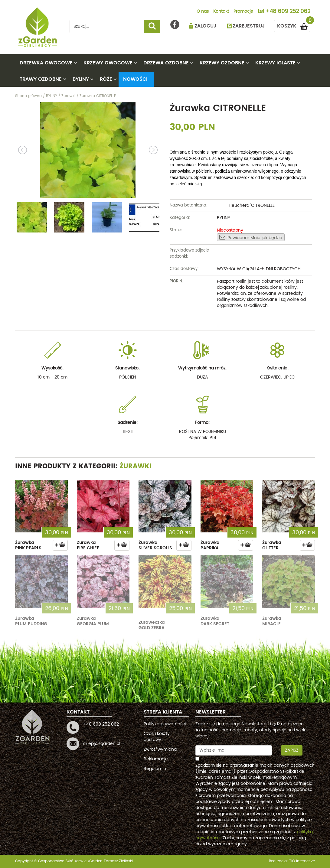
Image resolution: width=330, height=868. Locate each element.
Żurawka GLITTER (272, 545)
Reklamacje (156, 759)
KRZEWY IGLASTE (275, 63)
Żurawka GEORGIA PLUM (93, 621)
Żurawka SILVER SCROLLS (155, 545)
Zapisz (292, 750)
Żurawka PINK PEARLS (28, 545)
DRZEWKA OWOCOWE (46, 63)
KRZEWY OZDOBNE (222, 63)
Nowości (135, 79)
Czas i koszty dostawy (157, 737)
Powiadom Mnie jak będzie (251, 238)
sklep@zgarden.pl (102, 744)
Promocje (243, 12)
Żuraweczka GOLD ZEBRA (152, 625)
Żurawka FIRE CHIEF (88, 545)
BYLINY (81, 79)
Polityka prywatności (165, 724)
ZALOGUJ (205, 26)
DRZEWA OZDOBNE (166, 63)
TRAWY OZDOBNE (41, 79)
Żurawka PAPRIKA (210, 545)
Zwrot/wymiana (160, 749)
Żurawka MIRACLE (272, 621)
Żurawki (136, 466)
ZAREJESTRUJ (249, 26)
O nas (203, 12)
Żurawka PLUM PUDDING (31, 621)
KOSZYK (294, 25)
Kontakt (221, 12)
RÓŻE (106, 79)
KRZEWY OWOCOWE (108, 63)
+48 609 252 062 (288, 12)
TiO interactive (302, 861)
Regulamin (155, 769)
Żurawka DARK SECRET (215, 621)
